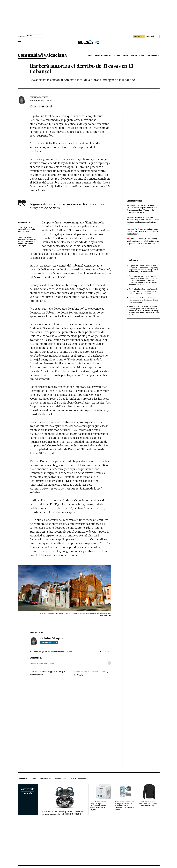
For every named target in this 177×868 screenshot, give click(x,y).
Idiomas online (61, 779)
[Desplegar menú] (20, 42)
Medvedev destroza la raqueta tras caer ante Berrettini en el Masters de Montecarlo (143, 232)
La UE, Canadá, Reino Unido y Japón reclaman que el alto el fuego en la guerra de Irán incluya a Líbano (143, 241)
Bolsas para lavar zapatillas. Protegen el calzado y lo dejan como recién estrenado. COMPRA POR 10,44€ (124, 806)
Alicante (117, 56)
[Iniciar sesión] (152, 36)
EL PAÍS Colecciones (78, 779)
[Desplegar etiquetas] (109, 663)
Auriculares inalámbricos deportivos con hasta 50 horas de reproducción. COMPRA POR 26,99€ (63, 813)
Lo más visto (132, 260)
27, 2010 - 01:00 (44, 100)
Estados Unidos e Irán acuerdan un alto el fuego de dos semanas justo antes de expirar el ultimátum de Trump (144, 291)
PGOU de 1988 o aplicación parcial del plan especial (27, 229)
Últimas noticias (153, 56)
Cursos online (46, 779)
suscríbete (139, 36)
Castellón (125, 56)
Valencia (134, 56)
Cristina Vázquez (39, 97)
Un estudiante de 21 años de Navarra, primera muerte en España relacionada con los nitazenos (144, 300)
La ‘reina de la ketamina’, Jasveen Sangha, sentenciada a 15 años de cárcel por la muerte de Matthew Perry (143, 221)
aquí (81, 675)
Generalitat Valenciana (103, 56)
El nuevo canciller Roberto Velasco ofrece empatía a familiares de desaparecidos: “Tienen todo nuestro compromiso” (142, 209)
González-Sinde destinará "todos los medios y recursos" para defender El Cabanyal (27, 242)
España (91, 56)
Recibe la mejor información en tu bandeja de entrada (53, 652)
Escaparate (22, 779)
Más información (36, 675)
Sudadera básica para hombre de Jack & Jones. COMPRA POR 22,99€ (148, 804)
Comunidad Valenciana (42, 55)
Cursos (34, 779)
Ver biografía (49, 642)
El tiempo (142, 56)
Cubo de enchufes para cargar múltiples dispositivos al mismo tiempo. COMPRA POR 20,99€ (99, 806)
